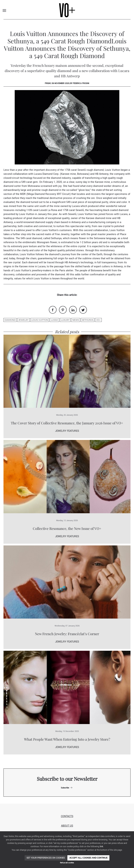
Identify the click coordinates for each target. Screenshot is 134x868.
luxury (65, 320)
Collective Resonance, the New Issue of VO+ (67, 528)
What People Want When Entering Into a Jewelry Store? (67, 739)
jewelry (23, 320)
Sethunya (88, 320)
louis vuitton (40, 320)
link (101, 847)
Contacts (67, 816)
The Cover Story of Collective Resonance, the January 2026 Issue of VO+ (67, 423)
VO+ (98, 320)
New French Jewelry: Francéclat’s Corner (67, 634)
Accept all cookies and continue (88, 858)
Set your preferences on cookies (46, 858)
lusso (54, 320)
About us (67, 826)
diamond (10, 320)
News (76, 320)
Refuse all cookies (67, 863)
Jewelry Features (67, 431)
